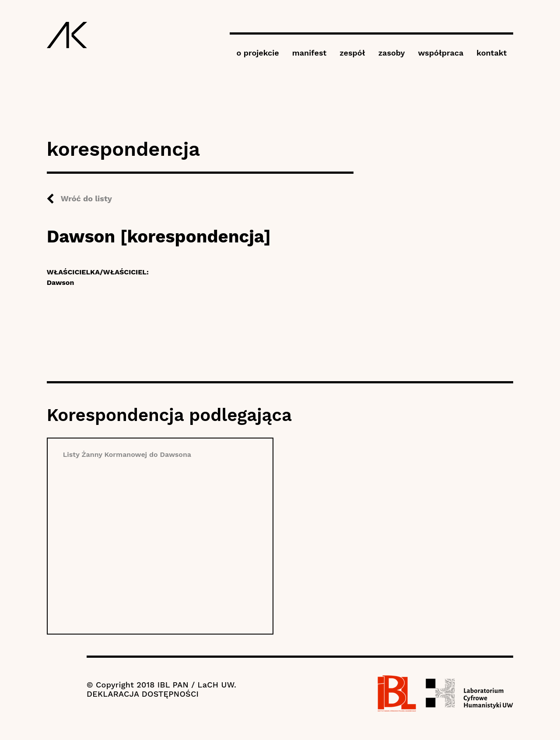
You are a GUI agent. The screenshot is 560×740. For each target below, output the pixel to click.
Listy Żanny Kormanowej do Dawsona (127, 454)
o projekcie (257, 53)
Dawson (61, 282)
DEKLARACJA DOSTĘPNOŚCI (143, 694)
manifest (309, 53)
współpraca (441, 53)
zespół (352, 53)
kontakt (492, 53)
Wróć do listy (86, 198)
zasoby (392, 53)
